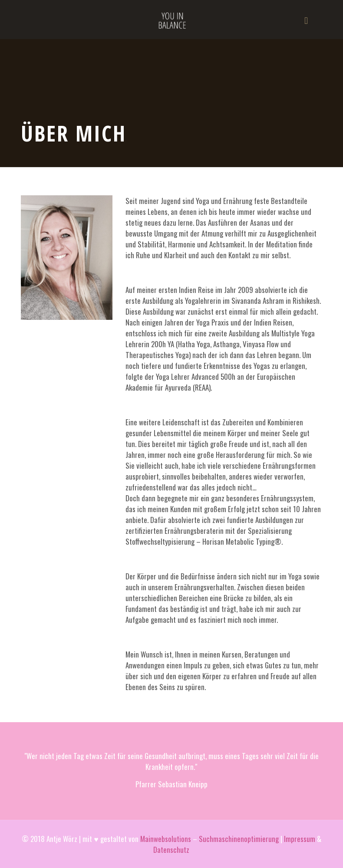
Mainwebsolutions (166, 839)
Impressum (300, 839)
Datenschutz (171, 850)
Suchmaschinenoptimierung (239, 839)
